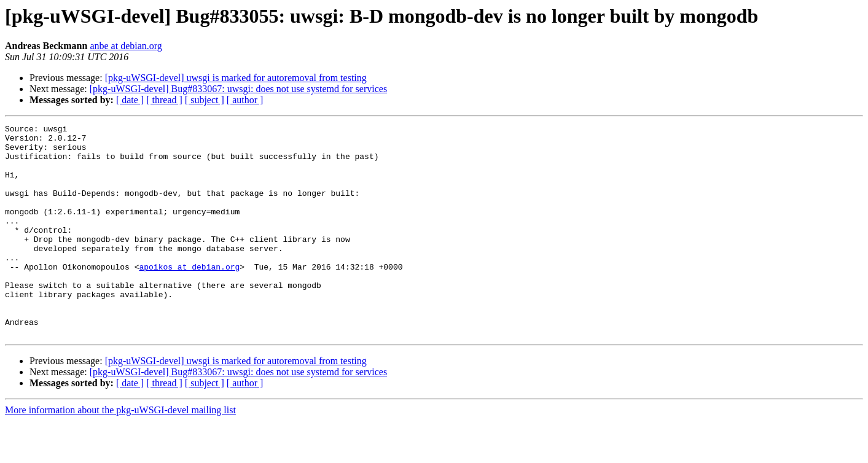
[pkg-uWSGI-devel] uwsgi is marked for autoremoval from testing (236, 78)
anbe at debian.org (126, 46)
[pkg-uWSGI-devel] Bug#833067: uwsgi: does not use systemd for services (238, 89)
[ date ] (130, 100)
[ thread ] (164, 100)
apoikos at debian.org (189, 296)
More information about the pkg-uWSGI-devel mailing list (120, 452)
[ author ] (245, 100)
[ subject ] (205, 100)
